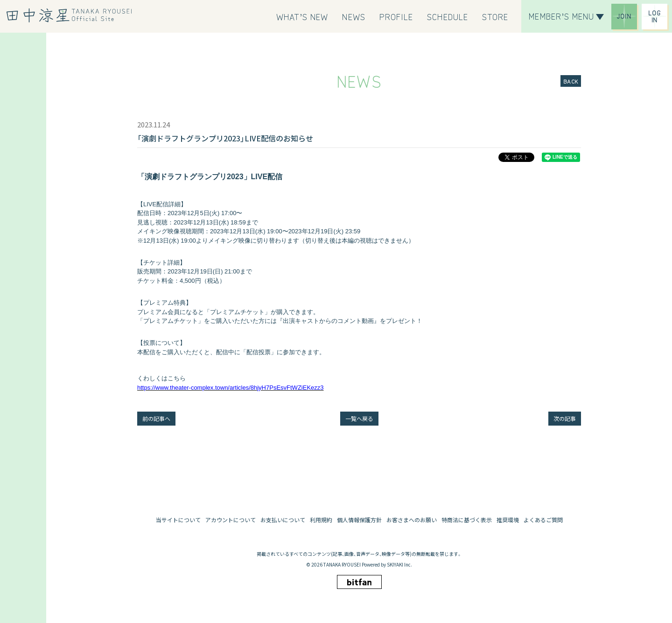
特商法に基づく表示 (467, 520)
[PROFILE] (396, 16)
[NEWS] (353, 16)
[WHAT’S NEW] (302, 16)
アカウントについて (231, 520)
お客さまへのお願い (412, 520)
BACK (571, 81)
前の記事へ (156, 418)
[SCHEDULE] (448, 16)
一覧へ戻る (359, 418)
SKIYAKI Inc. (399, 564)
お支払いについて (283, 520)
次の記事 (565, 418)
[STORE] (495, 16)
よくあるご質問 (543, 520)
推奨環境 (508, 520)
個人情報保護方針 (359, 520)
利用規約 (321, 520)
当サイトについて (178, 520)
